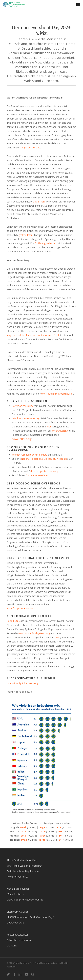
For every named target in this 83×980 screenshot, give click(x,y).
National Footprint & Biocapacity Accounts (44, 459)
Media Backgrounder (18, 889)
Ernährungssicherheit (46, 243)
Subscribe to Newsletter (20, 940)
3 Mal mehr (39, 202)
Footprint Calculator (17, 935)
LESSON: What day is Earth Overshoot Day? (30, 917)
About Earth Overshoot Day (22, 860)
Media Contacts (15, 894)
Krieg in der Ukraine (30, 148)
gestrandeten (25, 235)
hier (49, 427)
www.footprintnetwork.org (21, 608)
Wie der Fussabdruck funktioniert (29, 455)
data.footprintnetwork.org (26, 418)
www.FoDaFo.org (22, 439)
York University (60, 431)
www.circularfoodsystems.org (34, 633)
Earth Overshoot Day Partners (23, 871)
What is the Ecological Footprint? (24, 866)
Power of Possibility (22, 406)
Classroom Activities (18, 912)
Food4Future (14, 621)
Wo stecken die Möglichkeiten (57, 394)
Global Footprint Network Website (25, 900)
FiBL (58, 637)
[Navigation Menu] (78, 4)
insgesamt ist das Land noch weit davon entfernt (33, 335)
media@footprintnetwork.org (22, 683)
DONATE (12, 946)
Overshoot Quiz (15, 923)
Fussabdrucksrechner (37, 475)
